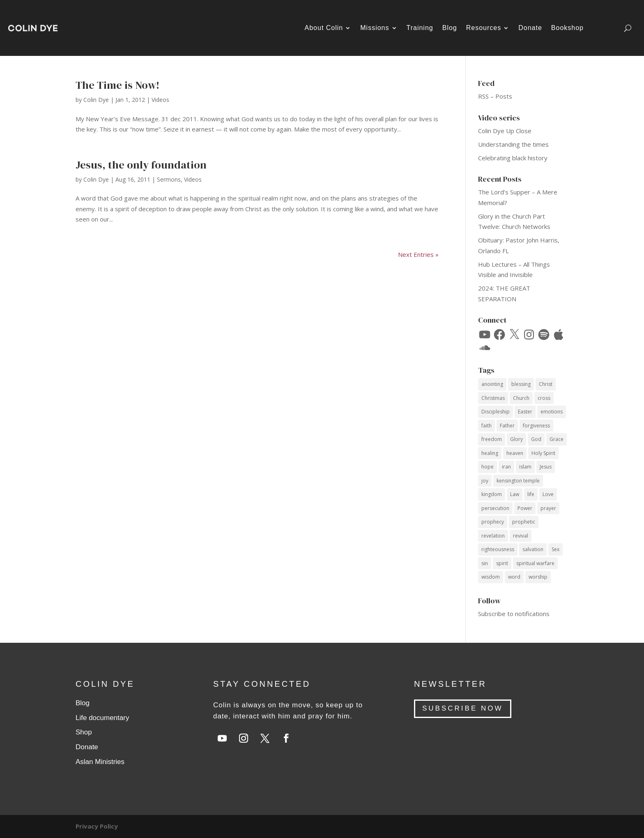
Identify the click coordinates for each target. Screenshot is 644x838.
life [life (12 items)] (531, 494)
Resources (484, 28)
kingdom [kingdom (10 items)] (492, 494)
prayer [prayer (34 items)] (548, 508)
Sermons (169, 179)
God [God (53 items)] (536, 439)
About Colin (324, 28)
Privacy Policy (97, 826)
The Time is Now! (117, 85)
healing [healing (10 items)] (490, 453)
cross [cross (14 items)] (544, 398)
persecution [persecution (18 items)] (495, 508)
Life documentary (102, 718)
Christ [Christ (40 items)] (546, 384)
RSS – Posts (495, 96)
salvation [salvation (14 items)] (533, 549)
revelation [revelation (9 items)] (493, 536)
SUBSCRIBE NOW (463, 708)
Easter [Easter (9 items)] (525, 412)
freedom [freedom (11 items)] (492, 439)
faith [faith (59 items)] (486, 426)
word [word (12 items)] (514, 577)
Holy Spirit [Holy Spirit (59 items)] (543, 453)
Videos (160, 100)
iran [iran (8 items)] (506, 467)
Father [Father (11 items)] (507, 426)
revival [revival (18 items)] (521, 536)
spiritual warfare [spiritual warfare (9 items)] (535, 563)
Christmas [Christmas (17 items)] (493, 398)
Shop (84, 732)
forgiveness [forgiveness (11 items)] (536, 426)
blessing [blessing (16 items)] (521, 384)
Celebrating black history (513, 158)
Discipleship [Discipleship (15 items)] (496, 412)
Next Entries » (418, 254)
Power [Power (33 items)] (525, 508)
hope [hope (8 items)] (488, 467)
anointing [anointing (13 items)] (492, 384)
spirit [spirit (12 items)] (502, 563)
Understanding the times (513, 144)
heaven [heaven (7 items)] (515, 453)
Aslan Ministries (100, 762)
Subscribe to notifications (514, 614)
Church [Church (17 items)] (521, 398)
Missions (375, 28)
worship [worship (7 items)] (538, 577)
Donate (530, 28)
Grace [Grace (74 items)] (557, 439)
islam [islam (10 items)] (525, 467)
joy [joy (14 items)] (485, 481)
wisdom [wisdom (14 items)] (491, 577)
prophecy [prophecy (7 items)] (493, 522)
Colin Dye (96, 100)
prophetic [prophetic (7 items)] (524, 522)
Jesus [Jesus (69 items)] (546, 467)
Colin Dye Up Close (505, 131)
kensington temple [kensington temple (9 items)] (518, 481)
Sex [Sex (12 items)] (555, 549)
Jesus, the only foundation (141, 165)
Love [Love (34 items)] (548, 494)
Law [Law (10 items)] (515, 494)
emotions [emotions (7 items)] (552, 412)
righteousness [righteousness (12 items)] (498, 549)
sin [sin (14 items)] (485, 563)
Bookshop (567, 28)
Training (420, 28)
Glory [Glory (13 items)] (516, 439)
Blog (450, 28)
